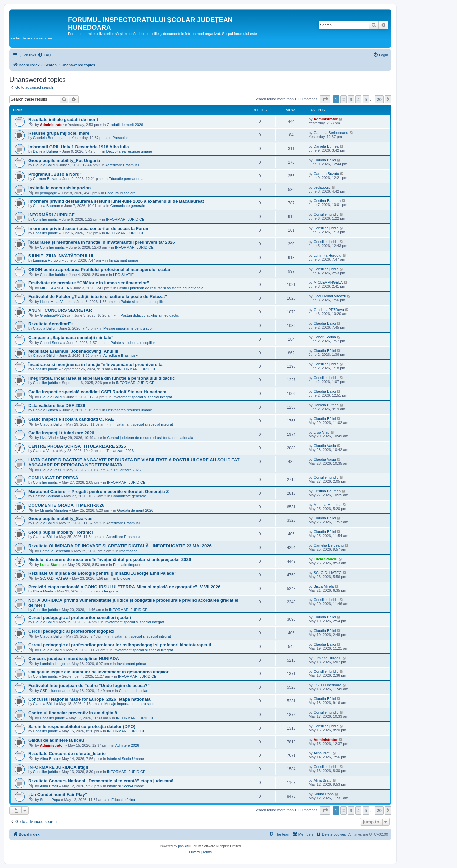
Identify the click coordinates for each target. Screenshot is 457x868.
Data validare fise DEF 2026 (57, 405)
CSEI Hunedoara (54, 691)
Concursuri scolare (120, 193)
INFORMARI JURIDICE (125, 219)
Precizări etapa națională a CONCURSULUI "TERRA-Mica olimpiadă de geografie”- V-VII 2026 (124, 587)
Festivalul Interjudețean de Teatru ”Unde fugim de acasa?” (89, 686)
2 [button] (343, 99)
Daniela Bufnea (46, 151)
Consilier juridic (46, 219)
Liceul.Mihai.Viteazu (56, 302)
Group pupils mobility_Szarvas (60, 519)
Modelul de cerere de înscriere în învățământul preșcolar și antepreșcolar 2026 (110, 559)
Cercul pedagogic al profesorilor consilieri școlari (80, 618)
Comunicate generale (128, 206)
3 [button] (351, 99)
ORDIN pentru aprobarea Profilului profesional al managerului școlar (99, 269)
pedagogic (49, 193)
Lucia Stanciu (52, 565)
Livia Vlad (48, 438)
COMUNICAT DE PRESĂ (53, 478)
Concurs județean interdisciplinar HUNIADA (74, 658)
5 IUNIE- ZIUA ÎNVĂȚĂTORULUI (61, 256)
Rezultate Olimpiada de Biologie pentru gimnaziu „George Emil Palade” (102, 573)
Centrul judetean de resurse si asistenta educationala (160, 288)
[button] (325, 99)
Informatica (128, 551)
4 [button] (358, 99)
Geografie (110, 591)
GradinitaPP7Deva (55, 315)
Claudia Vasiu (44, 451)
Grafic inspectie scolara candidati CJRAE (71, 419)
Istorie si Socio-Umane (126, 759)
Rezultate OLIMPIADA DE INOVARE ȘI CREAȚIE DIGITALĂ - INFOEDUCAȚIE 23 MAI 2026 (120, 546)
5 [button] (366, 99)
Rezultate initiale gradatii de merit (63, 120)
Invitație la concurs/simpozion (59, 188)
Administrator (52, 125)
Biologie (124, 578)
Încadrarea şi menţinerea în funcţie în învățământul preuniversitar (96, 365)
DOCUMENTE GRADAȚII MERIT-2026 (66, 505)
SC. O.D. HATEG (54, 578)
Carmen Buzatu (46, 179)
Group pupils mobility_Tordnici (61, 532)
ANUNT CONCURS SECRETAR (60, 310)
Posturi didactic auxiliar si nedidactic (150, 315)
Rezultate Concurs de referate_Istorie (67, 754)
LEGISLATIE (123, 275)
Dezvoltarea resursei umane (129, 151)
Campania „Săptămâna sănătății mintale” (71, 337)
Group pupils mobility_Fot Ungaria (64, 160)
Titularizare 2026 (120, 451)
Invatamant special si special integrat (142, 397)
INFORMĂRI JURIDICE (51, 215)
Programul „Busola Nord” (55, 174)
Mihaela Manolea (54, 510)
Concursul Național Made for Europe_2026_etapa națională (89, 699)
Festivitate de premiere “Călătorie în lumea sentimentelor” (89, 283)
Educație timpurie (127, 565)
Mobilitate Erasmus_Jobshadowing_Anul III (73, 351)
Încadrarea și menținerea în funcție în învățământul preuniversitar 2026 (102, 242)
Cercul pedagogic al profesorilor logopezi (71, 631)
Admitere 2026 (127, 745)
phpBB (183, 846)
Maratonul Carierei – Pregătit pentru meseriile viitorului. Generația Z (98, 491)
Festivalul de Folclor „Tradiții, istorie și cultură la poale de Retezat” (98, 297)
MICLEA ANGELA (55, 288)
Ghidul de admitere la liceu (56, 740)
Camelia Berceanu (55, 551)
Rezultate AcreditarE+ (51, 324)
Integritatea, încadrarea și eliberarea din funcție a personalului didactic (102, 378)
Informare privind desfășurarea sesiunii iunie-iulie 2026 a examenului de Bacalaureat (116, 201)
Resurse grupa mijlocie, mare (59, 133)
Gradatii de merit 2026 (125, 125)
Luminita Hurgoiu (47, 260)
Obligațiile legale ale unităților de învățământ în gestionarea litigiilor (98, 672)
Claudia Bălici (44, 165)
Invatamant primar (124, 260)
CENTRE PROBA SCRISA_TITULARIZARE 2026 (77, 446)
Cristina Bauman (47, 206)
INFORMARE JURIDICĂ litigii (58, 767)
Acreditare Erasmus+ (123, 165)
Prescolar (120, 138)
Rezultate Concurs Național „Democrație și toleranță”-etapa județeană (101, 781)
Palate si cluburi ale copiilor (143, 302)
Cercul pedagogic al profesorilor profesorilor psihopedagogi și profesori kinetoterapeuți (120, 645)
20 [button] (379, 99)
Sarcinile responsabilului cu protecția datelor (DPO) (82, 726)
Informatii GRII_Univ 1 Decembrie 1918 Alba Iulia (79, 147)
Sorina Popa (50, 800)
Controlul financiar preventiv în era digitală (73, 713)
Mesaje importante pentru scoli (128, 328)
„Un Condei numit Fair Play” (58, 794)
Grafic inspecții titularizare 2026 (61, 433)
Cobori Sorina (51, 343)
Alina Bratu (49, 759)
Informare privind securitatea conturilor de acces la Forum (89, 229)
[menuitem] (44, 55)
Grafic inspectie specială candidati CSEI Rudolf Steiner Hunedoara (97, 392)
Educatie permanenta (126, 179)
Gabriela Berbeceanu (50, 138)
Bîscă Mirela (43, 591)
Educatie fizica (123, 800)
